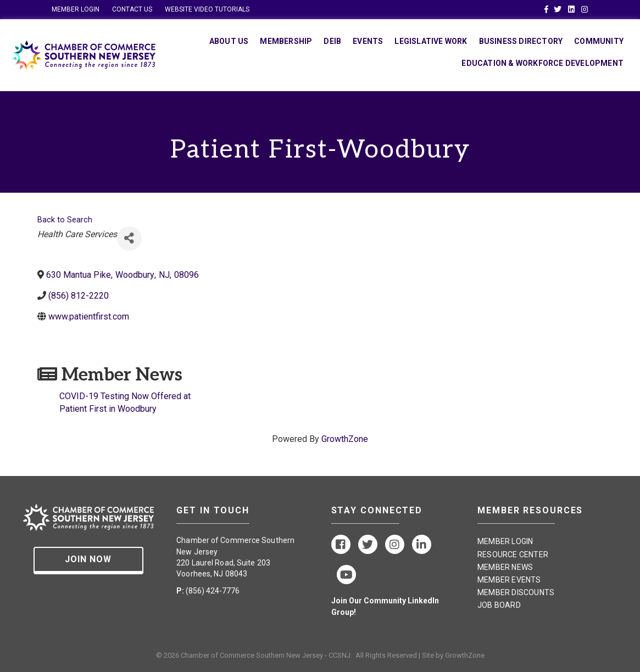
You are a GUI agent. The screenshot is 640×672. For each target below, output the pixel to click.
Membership (286, 41)
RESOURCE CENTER (513, 555)
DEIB (332, 41)
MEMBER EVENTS (509, 580)
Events (368, 41)
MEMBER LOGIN (76, 9)
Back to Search (65, 220)
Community (599, 41)
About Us (229, 41)
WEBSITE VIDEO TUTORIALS (207, 9)
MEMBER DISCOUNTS (516, 592)
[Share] (129, 239)
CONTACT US (132, 9)
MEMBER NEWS (505, 567)
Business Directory (521, 41)
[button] (88, 561)
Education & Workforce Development (542, 63)
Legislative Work (431, 41)
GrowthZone (345, 439)
